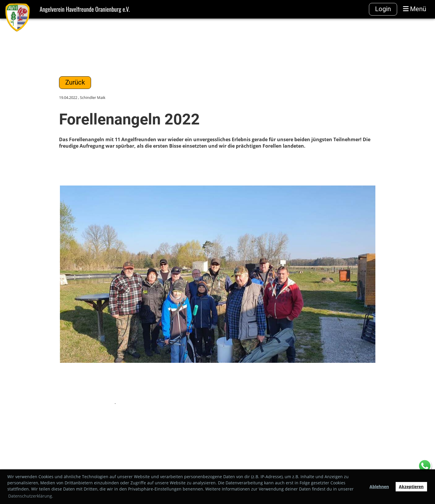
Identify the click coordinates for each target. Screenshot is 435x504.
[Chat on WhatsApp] (425, 467)
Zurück (75, 82)
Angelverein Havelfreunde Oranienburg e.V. (85, 9)
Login (383, 9)
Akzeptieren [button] (411, 487)
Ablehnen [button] (379, 487)
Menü (415, 9)
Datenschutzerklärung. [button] (31, 496)
